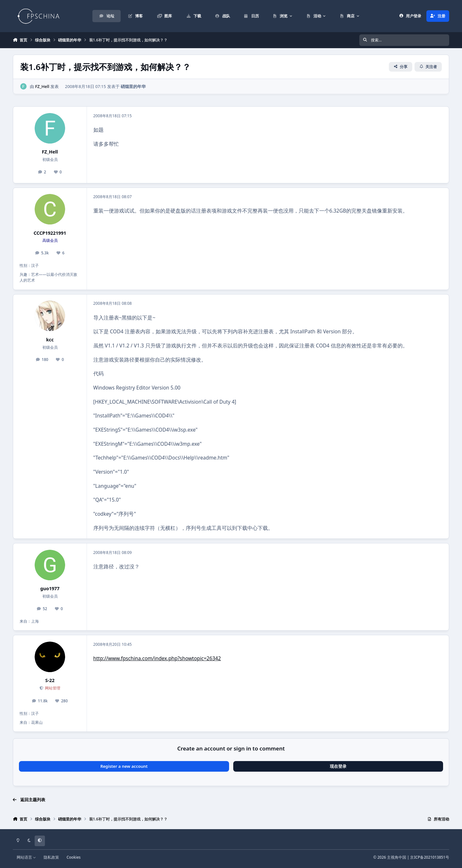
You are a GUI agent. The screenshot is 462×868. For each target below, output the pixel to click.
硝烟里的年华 (133, 86)
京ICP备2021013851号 (430, 857)
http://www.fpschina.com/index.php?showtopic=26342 (157, 658)
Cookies (73, 857)
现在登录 (338, 766)
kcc (50, 340)
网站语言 (26, 857)
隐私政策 (51, 857)
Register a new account (124, 766)
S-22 (50, 680)
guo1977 (50, 588)
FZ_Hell (42, 86)
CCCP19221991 (50, 233)
